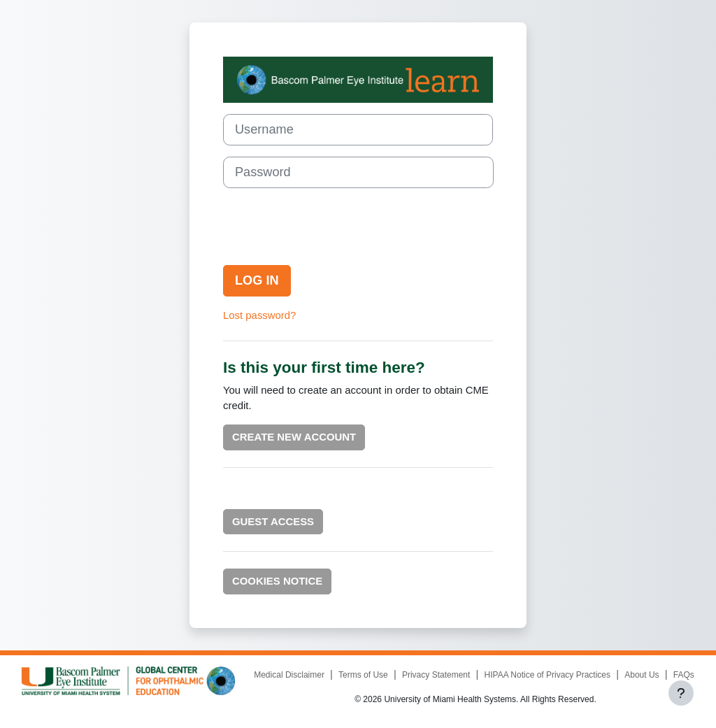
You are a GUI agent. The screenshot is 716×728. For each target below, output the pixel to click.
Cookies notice (277, 581)
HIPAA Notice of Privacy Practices (548, 675)
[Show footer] (681, 693)
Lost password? (259, 315)
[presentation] (329, 227)
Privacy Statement (436, 675)
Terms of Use (363, 675)
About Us (642, 675)
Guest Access (273, 521)
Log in (257, 280)
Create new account (294, 437)
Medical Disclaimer (289, 675)
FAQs (684, 675)
